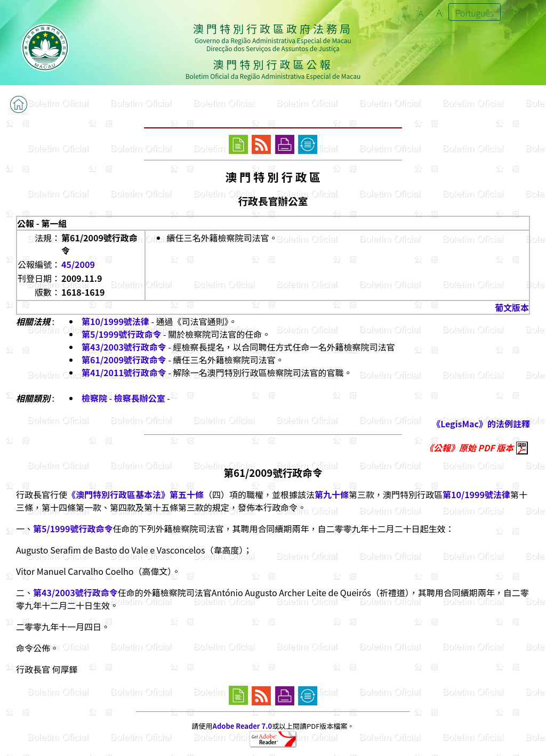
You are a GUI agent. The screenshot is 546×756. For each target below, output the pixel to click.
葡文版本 (512, 307)
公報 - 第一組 (42, 223)
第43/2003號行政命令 (124, 347)
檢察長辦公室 (140, 398)
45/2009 (78, 264)
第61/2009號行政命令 (124, 360)
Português (475, 13)
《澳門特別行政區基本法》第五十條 (135, 494)
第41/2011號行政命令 (124, 372)
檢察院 (94, 398)
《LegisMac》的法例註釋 (481, 424)
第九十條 (332, 494)
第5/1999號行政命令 (121, 334)
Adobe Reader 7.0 (242, 726)
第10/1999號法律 (115, 321)
